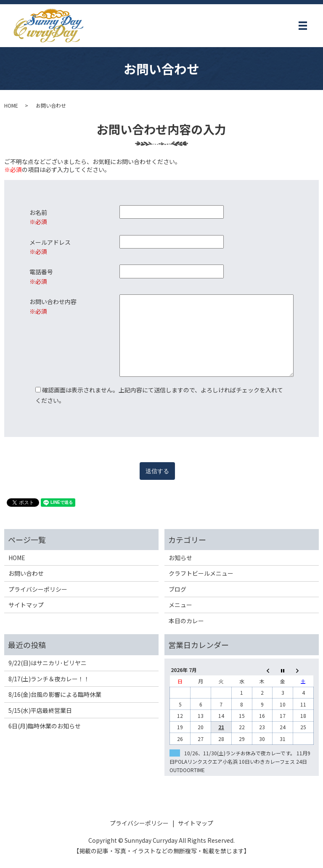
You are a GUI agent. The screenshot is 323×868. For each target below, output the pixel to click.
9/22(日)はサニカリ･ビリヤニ (48, 663)
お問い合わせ (26, 573)
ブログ (177, 589)
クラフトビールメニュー (201, 573)
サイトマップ (26, 605)
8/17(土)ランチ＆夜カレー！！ (49, 679)
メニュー (180, 605)
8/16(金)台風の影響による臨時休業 (55, 694)
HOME (11, 105)
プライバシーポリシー (38, 589)
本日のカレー (186, 621)
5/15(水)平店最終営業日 (40, 710)
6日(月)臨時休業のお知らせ (45, 726)
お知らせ (180, 558)
